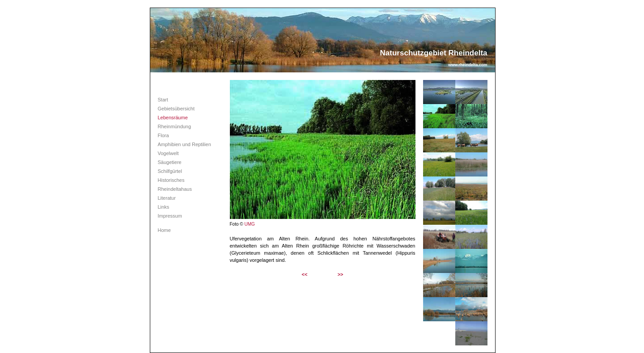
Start (163, 100)
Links (164, 207)
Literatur (167, 198)
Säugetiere (170, 162)
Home (164, 230)
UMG (249, 224)
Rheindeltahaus (175, 189)
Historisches (171, 180)
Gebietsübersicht (176, 109)
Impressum (170, 216)
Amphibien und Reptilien (184, 144)
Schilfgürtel (170, 171)
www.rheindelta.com (468, 65)
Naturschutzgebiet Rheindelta (434, 53)
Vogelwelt (168, 153)
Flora (163, 135)
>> (341, 274)
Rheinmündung (175, 126)
